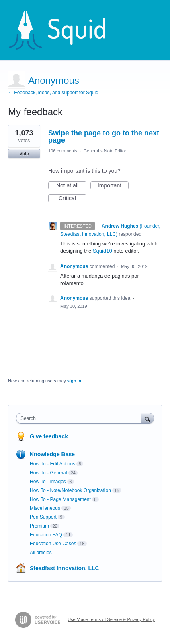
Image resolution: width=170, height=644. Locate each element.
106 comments (63, 151)
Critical (73, 199)
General (91, 151)
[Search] (147, 418)
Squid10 (102, 251)
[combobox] (81, 418)
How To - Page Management (60, 499)
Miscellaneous (45, 508)
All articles (41, 553)
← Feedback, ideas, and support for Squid (53, 93)
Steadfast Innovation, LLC (65, 568)
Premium (39, 526)
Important (113, 186)
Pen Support (43, 517)
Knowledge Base (52, 454)
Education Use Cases (53, 544)
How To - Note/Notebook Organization (70, 490)
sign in (74, 381)
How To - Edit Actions (52, 464)
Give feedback (49, 436)
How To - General (48, 473)
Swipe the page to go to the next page (104, 137)
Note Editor (115, 151)
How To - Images (48, 482)
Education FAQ (46, 535)
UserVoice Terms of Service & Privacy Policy (111, 619)
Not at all (71, 186)
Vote (24, 154)
